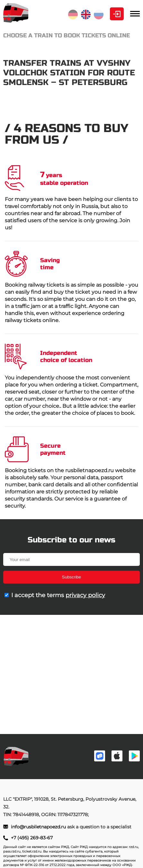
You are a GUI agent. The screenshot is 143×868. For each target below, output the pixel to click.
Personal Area (117, 14)
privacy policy (85, 595)
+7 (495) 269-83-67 (32, 838)
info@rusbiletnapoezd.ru (39, 827)
